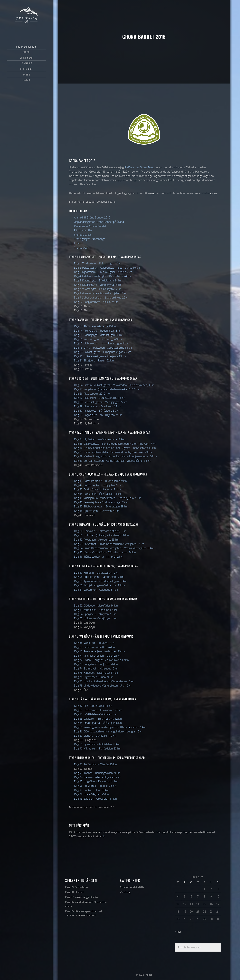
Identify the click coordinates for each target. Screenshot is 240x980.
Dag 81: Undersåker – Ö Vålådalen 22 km (98, 710)
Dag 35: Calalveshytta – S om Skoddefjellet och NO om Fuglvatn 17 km (115, 444)
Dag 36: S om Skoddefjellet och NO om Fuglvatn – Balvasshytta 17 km (115, 448)
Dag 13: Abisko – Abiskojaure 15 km (95, 326)
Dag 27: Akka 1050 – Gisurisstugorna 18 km (99, 398)
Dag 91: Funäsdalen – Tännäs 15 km (95, 764)
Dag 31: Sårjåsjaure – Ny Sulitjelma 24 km (98, 415)
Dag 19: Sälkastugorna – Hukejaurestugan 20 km (102, 352)
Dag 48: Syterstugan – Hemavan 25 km (97, 511)
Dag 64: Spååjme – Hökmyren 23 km (95, 614)
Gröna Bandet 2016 (132, 887)
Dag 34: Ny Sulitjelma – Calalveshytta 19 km (99, 439)
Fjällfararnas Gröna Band (139, 167)
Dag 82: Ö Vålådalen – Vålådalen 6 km (96, 714)
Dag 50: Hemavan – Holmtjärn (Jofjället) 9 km (100, 531)
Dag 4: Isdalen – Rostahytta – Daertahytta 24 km (102, 276)
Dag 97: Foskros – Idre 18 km (91, 790)
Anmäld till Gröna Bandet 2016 (92, 217)
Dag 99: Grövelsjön (76, 887)
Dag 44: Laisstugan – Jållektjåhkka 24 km (97, 494)
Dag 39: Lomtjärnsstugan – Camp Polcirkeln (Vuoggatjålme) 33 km (112, 461)
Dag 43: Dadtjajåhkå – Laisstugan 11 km (97, 489)
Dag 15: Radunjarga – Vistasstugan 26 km (98, 335)
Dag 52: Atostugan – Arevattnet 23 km (96, 540)
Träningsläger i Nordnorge (90, 239)
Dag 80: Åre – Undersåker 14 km (93, 706)
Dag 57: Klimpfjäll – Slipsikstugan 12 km (97, 573)
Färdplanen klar (83, 230)
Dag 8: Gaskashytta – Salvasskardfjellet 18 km (101, 293)
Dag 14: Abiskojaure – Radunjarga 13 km (98, 331)
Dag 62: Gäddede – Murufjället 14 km (96, 606)
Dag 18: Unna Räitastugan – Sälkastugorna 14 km (103, 348)
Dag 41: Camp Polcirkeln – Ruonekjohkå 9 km (100, 481)
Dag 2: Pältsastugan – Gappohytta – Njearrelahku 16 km (107, 268)
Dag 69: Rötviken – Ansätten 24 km (94, 647)
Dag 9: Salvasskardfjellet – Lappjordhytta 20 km (102, 297)
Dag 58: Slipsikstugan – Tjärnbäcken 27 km (99, 577)
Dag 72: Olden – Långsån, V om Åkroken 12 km (101, 660)
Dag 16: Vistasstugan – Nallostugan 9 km (98, 339)
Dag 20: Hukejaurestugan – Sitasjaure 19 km (100, 356)
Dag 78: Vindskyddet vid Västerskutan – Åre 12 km (103, 686)
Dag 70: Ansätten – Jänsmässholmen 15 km (99, 651)
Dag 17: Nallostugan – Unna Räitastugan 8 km (101, 343)
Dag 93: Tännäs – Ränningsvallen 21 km (97, 773)
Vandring (125, 892)
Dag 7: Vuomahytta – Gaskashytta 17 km (98, 289)
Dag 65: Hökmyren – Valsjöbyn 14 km (96, 618)
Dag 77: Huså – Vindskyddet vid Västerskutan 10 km (104, 681)
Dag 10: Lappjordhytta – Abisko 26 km (96, 302)
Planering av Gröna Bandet (90, 226)
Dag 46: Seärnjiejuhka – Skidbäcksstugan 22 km (102, 502)
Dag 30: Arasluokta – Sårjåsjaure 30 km (97, 411)
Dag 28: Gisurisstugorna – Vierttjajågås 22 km (101, 402)
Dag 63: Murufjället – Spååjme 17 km (95, 610)
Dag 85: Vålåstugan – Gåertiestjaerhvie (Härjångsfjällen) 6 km (110, 727)
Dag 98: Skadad (74, 892)
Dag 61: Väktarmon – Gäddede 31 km (96, 590)
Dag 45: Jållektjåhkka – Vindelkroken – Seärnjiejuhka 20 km (108, 498)
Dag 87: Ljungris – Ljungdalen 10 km (95, 736)
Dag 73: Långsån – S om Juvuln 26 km (96, 664)
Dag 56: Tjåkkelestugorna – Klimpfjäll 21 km (99, 557)
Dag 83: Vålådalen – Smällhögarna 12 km (98, 719)
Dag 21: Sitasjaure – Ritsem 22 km (94, 360)
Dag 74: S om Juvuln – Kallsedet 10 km (96, 668)
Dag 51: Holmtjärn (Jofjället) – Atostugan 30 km (101, 535)
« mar (178, 932)
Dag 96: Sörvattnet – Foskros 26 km (95, 786)
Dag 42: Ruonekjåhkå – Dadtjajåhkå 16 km (99, 485)
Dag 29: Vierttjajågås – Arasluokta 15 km (97, 406)
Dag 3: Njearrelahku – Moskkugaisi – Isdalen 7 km (103, 272)
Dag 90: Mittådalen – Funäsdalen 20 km (97, 748)
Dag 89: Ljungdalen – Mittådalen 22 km (97, 744)
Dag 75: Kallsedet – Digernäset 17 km (96, 673)
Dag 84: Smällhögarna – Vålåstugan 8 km (98, 723)
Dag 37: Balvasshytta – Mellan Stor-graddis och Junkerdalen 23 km (113, 452)
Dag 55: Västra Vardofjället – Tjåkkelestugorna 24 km (105, 552)
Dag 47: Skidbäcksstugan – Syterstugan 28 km (101, 506)
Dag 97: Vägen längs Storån (81, 897)
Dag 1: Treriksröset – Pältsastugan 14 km (98, 263)
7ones (26, 16)
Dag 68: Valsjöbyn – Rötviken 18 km (95, 643)
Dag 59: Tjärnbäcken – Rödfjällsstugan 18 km (100, 581)
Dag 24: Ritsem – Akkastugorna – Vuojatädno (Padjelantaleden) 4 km (114, 385)
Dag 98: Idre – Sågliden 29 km (91, 794)
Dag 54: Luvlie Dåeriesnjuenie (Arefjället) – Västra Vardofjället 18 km (114, 548)
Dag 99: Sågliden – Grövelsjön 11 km (95, 799)
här (103, 836)
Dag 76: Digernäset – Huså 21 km (94, 677)
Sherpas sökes (83, 235)
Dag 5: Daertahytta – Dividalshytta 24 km (98, 280)
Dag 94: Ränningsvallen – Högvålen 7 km (98, 777)
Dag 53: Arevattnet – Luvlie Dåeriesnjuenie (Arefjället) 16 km (109, 544)
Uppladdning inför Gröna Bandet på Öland (99, 222)
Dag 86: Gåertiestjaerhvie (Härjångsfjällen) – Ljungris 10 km (109, 731)
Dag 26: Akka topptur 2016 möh (93, 394)
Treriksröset (81, 248)
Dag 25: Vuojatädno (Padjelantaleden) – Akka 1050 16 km (108, 389)
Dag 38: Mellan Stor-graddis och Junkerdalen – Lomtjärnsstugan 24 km (115, 456)
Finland (78, 243)
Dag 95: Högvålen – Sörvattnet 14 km (96, 781)
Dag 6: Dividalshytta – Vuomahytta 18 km (98, 285)
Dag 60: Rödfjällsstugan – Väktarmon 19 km (99, 585)
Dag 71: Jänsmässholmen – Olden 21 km (98, 656)
